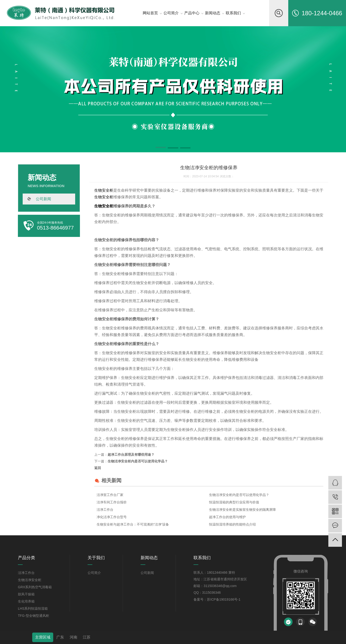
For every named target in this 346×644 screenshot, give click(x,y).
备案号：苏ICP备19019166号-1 (217, 599)
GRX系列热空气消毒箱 (35, 587)
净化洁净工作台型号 (112, 517)
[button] (161, 148)
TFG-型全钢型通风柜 (34, 616)
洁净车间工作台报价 (112, 502)
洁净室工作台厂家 (110, 495)
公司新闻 (43, 199)
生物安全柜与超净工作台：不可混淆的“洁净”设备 (133, 524)
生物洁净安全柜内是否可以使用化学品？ (138, 461)
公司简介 (94, 573)
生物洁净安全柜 (30, 580)
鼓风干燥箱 (26, 594)
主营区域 (43, 637)
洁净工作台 (105, 510)
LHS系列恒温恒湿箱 (33, 608)
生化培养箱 (26, 601)
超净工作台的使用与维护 (227, 517)
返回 (98, 468)
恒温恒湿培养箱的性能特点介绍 (232, 524)
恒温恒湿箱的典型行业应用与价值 (234, 502)
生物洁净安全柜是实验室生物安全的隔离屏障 (242, 510)
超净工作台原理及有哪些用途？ (131, 455)
